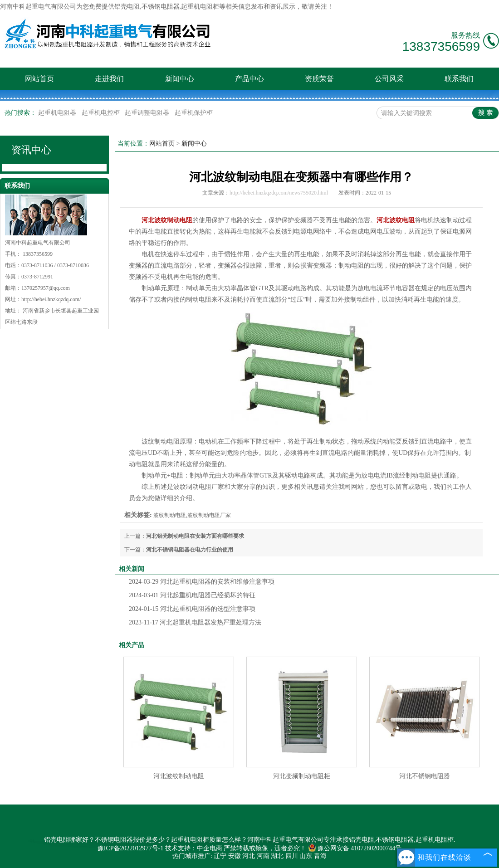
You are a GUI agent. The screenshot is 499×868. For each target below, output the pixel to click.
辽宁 (220, 856)
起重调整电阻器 (148, 113)
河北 (249, 856)
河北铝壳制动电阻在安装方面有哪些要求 (195, 536)
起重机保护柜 (194, 113)
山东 (306, 856)
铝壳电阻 (127, 7)
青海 (320, 856)
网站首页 (39, 79)
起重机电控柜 (102, 113)
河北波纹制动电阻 (179, 776)
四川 (292, 856)
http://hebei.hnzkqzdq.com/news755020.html (279, 193)
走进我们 (109, 79)
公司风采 (389, 79)
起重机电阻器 (58, 113)
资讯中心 (31, 150)
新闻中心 (180, 79)
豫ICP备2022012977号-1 (130, 848)
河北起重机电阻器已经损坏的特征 (192, 595)
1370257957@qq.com (46, 288)
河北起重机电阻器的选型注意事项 (192, 609)
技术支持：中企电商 (194, 848)
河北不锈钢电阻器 (425, 776)
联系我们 (459, 79)
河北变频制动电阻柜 (302, 776)
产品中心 (249, 79)
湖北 (277, 856)
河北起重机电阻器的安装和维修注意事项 (202, 582)
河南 (263, 856)
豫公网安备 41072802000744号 (355, 848)
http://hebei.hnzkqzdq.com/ (51, 299)
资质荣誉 (319, 79)
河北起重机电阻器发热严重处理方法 (195, 622)
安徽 (235, 856)
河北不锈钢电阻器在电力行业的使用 (190, 550)
